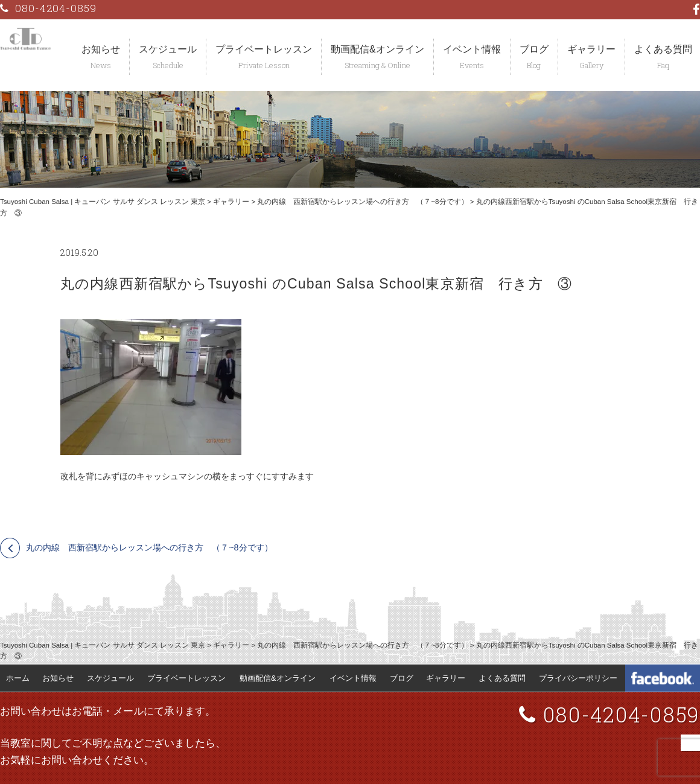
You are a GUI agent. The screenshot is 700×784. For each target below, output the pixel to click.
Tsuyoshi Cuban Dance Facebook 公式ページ (663, 678)
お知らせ (101, 49)
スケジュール (168, 49)
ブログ (534, 49)
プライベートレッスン (264, 49)
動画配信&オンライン (377, 49)
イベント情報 (472, 49)
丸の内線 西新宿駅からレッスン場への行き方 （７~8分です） (362, 202)
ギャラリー (591, 49)
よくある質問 (502, 678)
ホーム (18, 678)
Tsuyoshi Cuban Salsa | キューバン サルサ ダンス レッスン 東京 (103, 202)
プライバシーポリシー (578, 678)
